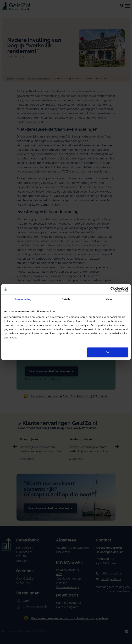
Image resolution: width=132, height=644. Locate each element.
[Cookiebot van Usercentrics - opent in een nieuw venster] (113, 289)
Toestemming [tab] (23, 299)
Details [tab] (66, 299)
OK (108, 352)
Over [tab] (109, 299)
